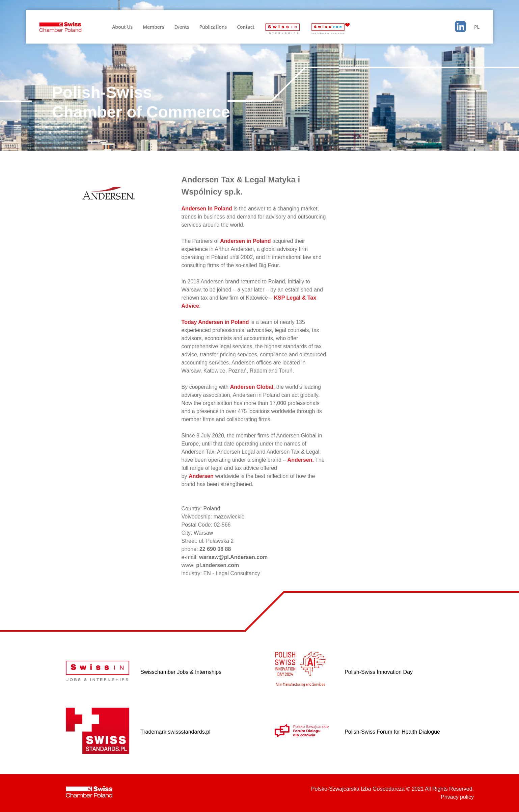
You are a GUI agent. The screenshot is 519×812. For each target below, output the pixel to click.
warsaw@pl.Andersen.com (233, 557)
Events (182, 27)
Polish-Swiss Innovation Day (379, 672)
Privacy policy (457, 797)
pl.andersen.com (217, 565)
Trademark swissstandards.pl (175, 732)
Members (153, 27)
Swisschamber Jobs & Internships (181, 672)
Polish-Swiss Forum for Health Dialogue (392, 732)
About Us (122, 27)
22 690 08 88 (215, 549)
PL (477, 27)
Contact (246, 27)
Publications (213, 27)
